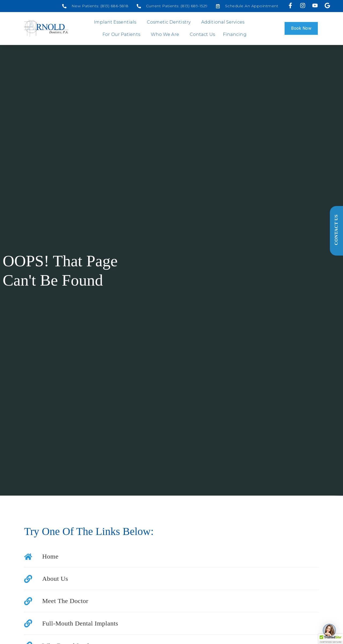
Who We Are (166, 35)
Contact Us (202, 34)
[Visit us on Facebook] (291, 5)
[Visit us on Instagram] (303, 5)
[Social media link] (95, 6)
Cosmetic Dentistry (170, 22)
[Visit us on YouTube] (316, 5)
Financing (235, 34)
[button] (331, 639)
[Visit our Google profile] (328, 5)
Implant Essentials (116, 22)
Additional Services (224, 22)
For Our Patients (123, 35)
